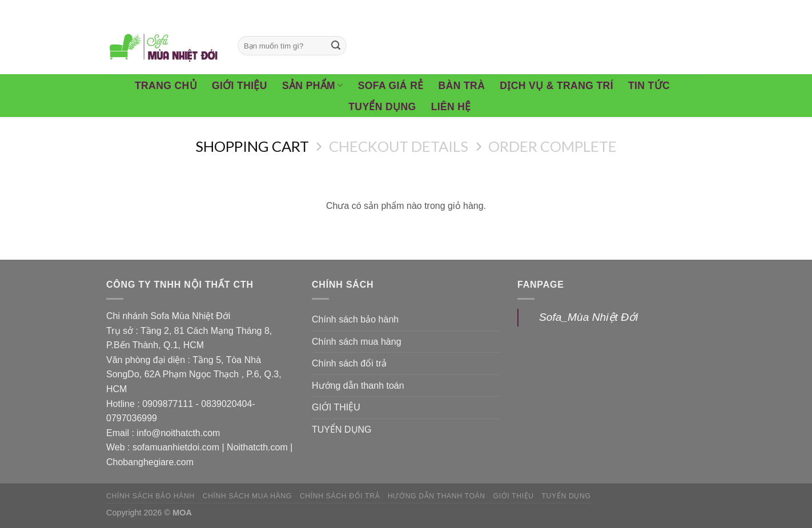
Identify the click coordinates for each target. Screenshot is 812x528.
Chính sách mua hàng (357, 342)
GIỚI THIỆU (336, 407)
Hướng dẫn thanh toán (358, 386)
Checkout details (399, 146)
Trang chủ (166, 86)
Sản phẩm (313, 86)
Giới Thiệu (240, 86)
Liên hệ (451, 107)
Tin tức (649, 86)
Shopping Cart (252, 146)
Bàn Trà (462, 86)
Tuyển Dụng (382, 107)
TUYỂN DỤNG (342, 430)
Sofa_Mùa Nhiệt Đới (588, 317)
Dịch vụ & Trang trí (556, 86)
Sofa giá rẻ (391, 86)
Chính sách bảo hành (355, 319)
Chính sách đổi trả (349, 363)
